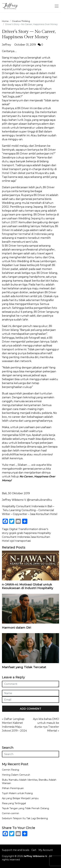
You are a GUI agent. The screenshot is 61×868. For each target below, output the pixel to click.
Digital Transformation (24, 529)
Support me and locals (16, 850)
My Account (46, 850)
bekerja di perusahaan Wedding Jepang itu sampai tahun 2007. (30, 218)
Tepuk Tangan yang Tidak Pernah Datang (25, 808)
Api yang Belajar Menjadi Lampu (20, 798)
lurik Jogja (24, 120)
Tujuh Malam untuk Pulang (17, 793)
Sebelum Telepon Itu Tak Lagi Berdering (25, 818)
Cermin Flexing (10, 770)
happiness (30, 533)
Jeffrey (7, 45)
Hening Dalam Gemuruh (16, 775)
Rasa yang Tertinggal (14, 803)
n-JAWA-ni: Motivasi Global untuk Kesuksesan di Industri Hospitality (28, 586)
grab (5, 77)
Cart (34, 850)
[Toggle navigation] (57, 6)
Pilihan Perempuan (13, 788)
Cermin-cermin (10, 813)
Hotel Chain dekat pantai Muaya (23, 173)
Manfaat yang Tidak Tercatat (24, 667)
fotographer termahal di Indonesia (24, 234)
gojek (13, 533)
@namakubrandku (40, 500)
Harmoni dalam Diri (17, 628)
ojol (12, 541)
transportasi (23, 541)
